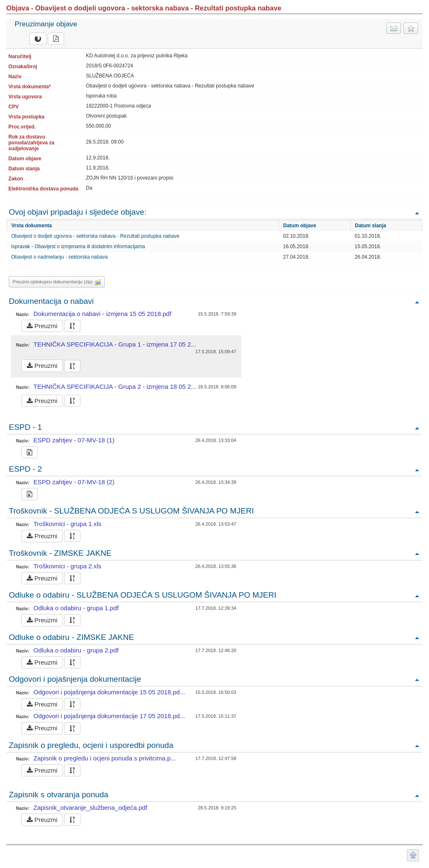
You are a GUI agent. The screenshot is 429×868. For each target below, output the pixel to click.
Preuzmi (42, 326)
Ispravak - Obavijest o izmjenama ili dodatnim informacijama (78, 247)
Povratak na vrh (417, 213)
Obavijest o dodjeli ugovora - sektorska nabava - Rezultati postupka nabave (96, 236)
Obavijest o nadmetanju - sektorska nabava (60, 257)
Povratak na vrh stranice (413, 855)
